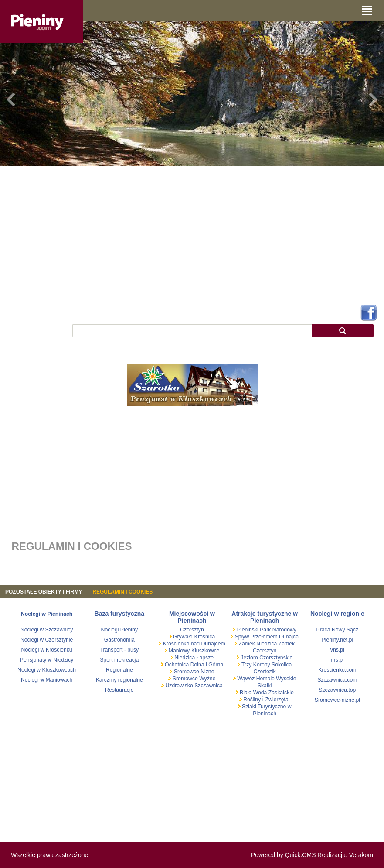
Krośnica (205, 637)
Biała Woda (253, 693)
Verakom (361, 855)
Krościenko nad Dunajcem (193, 644)
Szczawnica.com (337, 680)
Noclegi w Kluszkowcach (47, 670)
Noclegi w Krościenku (47, 650)
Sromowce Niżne (193, 672)
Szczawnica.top (337, 690)
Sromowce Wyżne (193, 679)
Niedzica (185, 658)
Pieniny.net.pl (338, 640)
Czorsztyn (192, 630)
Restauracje (119, 690)
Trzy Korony (255, 665)
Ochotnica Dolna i (186, 665)
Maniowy (178, 651)
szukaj (343, 331)
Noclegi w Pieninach (47, 614)
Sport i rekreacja (119, 660)
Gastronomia (119, 640)
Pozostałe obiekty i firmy (44, 592)
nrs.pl (337, 660)
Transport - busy (119, 650)
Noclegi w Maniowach (47, 680)
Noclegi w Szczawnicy (47, 630)
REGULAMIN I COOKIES (122, 592)
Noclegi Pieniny (119, 630)
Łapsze (205, 658)
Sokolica (281, 665)
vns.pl (337, 650)
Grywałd (182, 637)
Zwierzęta (277, 700)
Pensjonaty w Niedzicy (47, 660)
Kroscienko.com (337, 670)
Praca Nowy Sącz (338, 630)
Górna (216, 665)
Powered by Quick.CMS (284, 855)
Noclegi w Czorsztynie (47, 640)
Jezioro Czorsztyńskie (266, 658)
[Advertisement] (192, 233)
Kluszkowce (206, 651)
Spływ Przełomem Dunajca (266, 637)
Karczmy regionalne (119, 680)
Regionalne (119, 670)
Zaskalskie (281, 693)
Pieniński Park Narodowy (266, 630)
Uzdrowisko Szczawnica (193, 686)
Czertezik (265, 672)
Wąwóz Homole (256, 679)
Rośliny (252, 700)
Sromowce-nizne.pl (337, 700)
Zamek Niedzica (258, 644)
